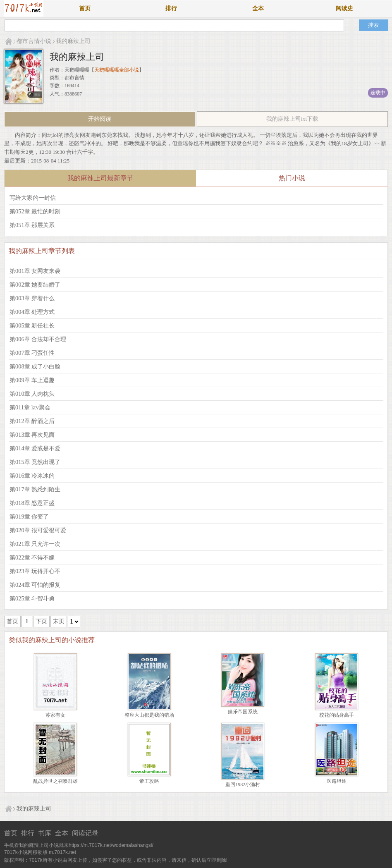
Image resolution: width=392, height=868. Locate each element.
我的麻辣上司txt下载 (293, 119)
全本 (258, 8)
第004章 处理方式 (32, 312)
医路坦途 (337, 781)
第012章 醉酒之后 (32, 421)
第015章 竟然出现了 (35, 462)
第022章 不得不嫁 (32, 557)
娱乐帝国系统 (243, 712)
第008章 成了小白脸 (35, 366)
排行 (171, 8)
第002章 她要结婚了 (35, 285)
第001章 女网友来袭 (35, 271)
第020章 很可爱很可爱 (38, 530)
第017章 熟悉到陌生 (35, 489)
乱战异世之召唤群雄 (55, 781)
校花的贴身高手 (337, 715)
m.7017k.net (62, 852)
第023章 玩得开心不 (35, 571)
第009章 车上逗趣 (32, 380)
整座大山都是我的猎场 (149, 715)
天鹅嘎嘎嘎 (77, 70)
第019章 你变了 (29, 516)
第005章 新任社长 (32, 325)
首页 (85, 8)
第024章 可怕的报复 (35, 585)
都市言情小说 (34, 41)
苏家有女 (55, 715)
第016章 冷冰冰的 (32, 476)
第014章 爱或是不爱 (35, 448)
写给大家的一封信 (33, 198)
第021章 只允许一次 (35, 544)
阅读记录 (85, 833)
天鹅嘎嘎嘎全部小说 (117, 70)
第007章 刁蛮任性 (32, 353)
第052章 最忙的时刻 (35, 211)
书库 (45, 833)
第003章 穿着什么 (32, 298)
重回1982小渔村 (243, 784)
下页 (41, 621)
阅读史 (344, 8)
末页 (59, 621)
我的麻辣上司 (73, 41)
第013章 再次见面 (32, 435)
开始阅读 (100, 119)
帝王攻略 (149, 781)
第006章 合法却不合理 (38, 339)
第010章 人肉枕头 (32, 394)
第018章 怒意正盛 (32, 503)
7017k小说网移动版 (26, 852)
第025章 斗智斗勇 (32, 598)
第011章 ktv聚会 (30, 407)
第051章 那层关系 (32, 225)
